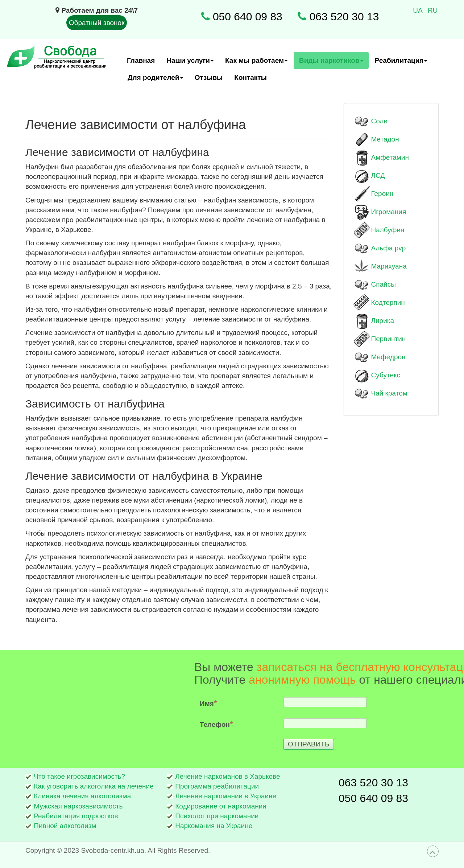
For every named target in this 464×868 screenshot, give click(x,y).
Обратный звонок (97, 23)
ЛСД (378, 175)
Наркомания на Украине (214, 826)
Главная (141, 60)
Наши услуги (190, 63)
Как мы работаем (256, 63)
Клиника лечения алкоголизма (82, 796)
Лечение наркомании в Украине (226, 796)
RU (433, 10)
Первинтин (389, 339)
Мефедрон (388, 357)
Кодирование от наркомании (221, 806)
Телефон (330, 724)
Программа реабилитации (217, 786)
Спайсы (384, 284)
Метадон (385, 139)
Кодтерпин (388, 302)
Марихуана (389, 266)
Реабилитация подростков (76, 816)
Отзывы (209, 77)
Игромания (389, 212)
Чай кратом (389, 393)
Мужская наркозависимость (78, 806)
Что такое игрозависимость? (79, 776)
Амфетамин (390, 157)
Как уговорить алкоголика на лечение (94, 786)
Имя (322, 703)
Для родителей (156, 80)
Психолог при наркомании (217, 816)
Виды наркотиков (331, 63)
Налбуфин (388, 230)
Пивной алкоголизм (65, 826)
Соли (380, 121)
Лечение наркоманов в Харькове (227, 776)
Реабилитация (401, 63)
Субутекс (386, 375)
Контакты (250, 77)
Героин (382, 194)
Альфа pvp (389, 248)
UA (419, 10)
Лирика (383, 321)
